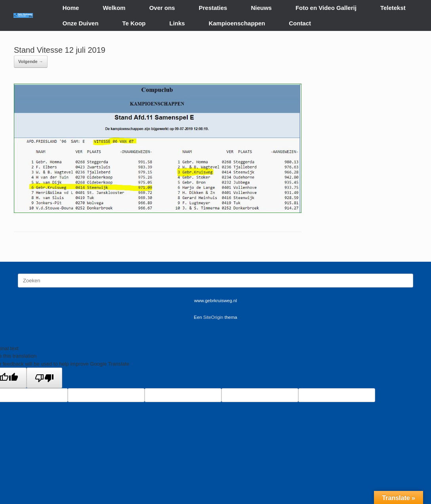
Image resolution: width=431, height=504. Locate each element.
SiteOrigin (213, 317)
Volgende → (31, 61)
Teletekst (393, 8)
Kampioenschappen (237, 23)
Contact (300, 23)
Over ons (162, 8)
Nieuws (261, 8)
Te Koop (134, 23)
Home (71, 8)
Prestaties (213, 8)
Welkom (114, 8)
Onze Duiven (81, 23)
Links (177, 23)
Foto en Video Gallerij (326, 8)
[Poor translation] (44, 378)
